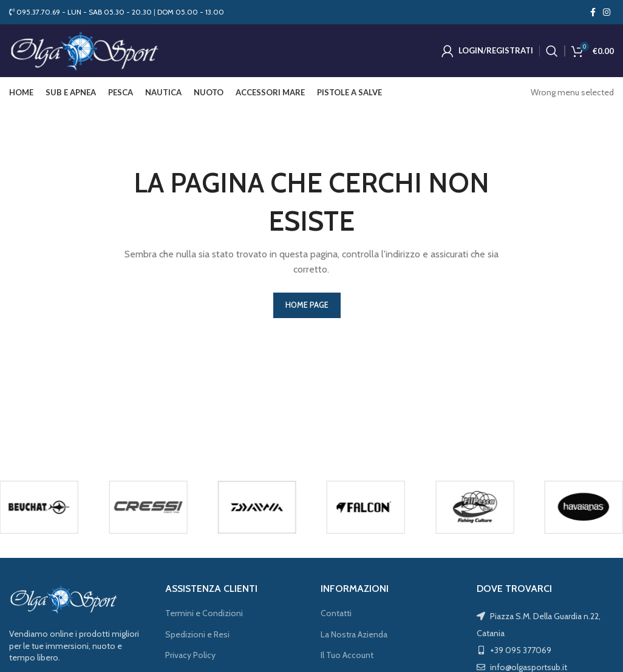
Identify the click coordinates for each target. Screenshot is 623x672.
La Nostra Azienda (354, 636)
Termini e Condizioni (204, 615)
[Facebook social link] (593, 12)
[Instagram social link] (607, 12)
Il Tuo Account (347, 657)
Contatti (336, 615)
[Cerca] (552, 52)
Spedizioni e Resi (197, 636)
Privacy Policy (190, 657)
